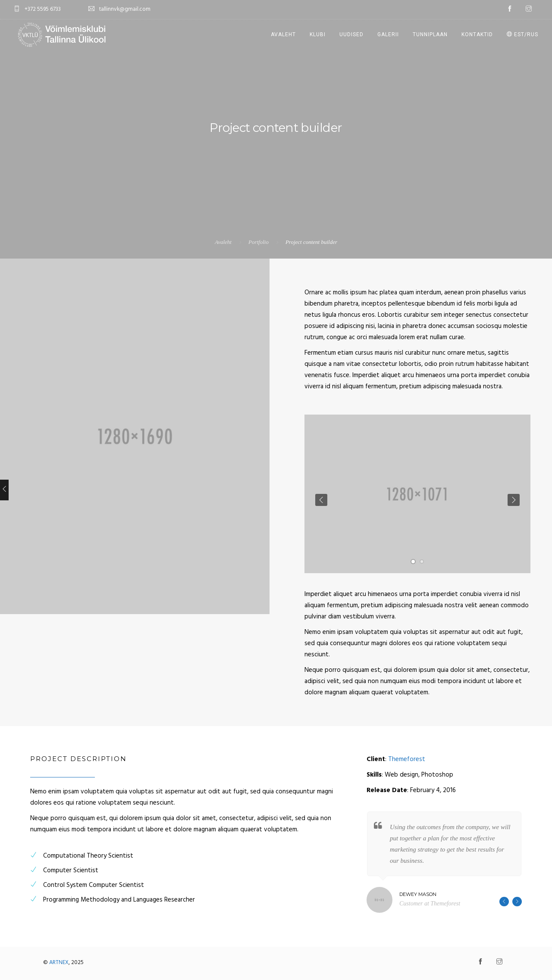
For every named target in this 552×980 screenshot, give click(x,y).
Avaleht (283, 34)
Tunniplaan (430, 34)
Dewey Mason (418, 894)
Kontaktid (477, 34)
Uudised (351, 34)
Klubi (318, 34)
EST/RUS (522, 34)
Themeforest (407, 759)
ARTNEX (59, 963)
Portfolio (259, 242)
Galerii (388, 34)
